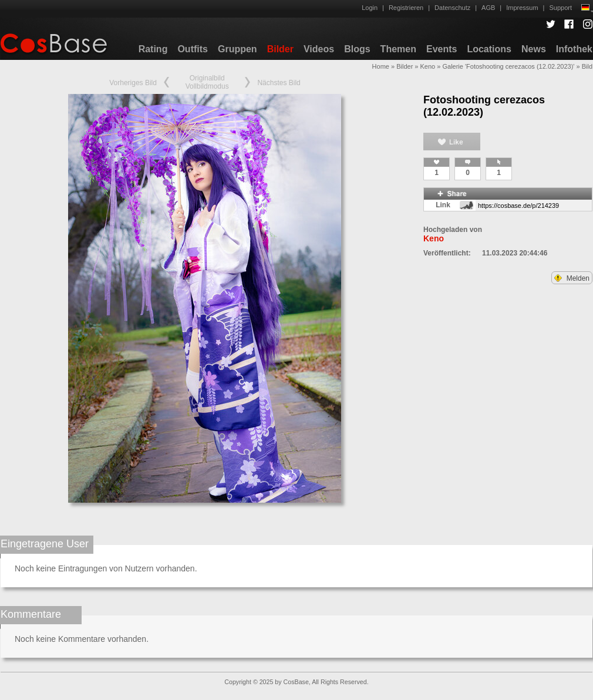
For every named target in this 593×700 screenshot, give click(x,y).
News (534, 49)
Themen (398, 49)
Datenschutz (452, 8)
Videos (319, 49)
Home (381, 66)
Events (442, 49)
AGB (488, 8)
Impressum (522, 8)
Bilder (280, 49)
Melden (572, 278)
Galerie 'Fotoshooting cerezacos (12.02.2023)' (508, 66)
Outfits (193, 49)
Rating (153, 49)
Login (370, 8)
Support (560, 8)
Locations (489, 49)
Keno (428, 66)
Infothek (574, 49)
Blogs (357, 49)
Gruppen (237, 49)
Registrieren (406, 8)
